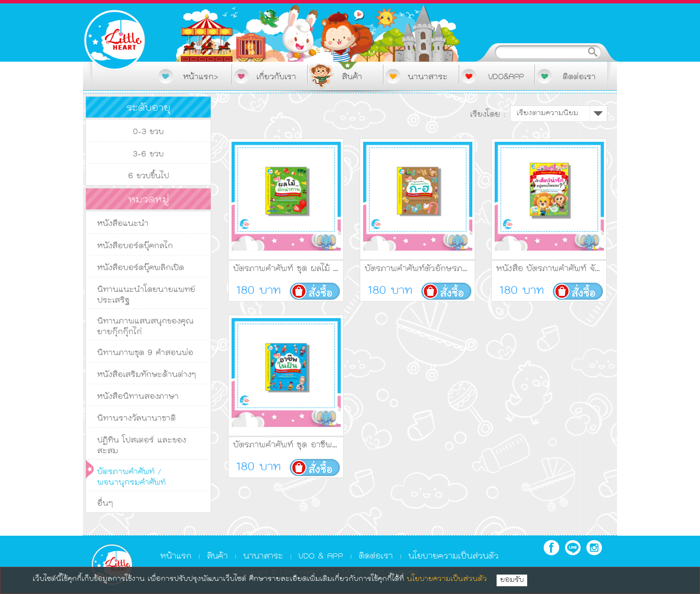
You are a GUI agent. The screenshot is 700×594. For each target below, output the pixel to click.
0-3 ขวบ (148, 132)
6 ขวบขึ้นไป (149, 176)
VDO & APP (321, 557)
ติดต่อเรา (376, 557)
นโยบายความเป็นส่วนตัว (453, 557)
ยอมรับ (512, 580)
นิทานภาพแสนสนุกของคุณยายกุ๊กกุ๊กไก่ (145, 327)
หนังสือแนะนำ (123, 224)
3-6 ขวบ (148, 154)
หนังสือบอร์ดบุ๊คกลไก (135, 246)
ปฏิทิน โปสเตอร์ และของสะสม (142, 446)
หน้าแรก (176, 557)
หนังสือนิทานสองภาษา (138, 397)
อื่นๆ (105, 504)
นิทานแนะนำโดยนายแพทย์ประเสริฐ (146, 295)
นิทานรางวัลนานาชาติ (136, 419)
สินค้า (217, 557)
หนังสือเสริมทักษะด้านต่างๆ (147, 375)
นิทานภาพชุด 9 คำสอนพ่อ (145, 353)
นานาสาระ (263, 557)
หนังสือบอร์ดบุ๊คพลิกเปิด (141, 268)
